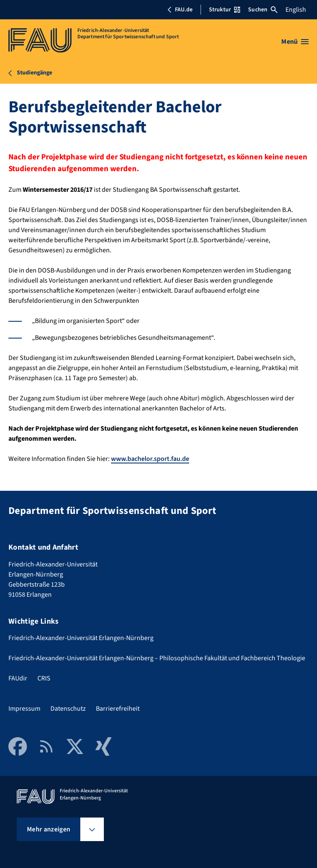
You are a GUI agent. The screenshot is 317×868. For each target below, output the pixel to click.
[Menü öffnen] (295, 42)
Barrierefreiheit (118, 709)
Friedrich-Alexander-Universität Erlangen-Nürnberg (81, 638)
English (296, 10)
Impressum (24, 709)
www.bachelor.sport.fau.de (150, 459)
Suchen (263, 10)
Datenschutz (68, 709)
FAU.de (180, 10)
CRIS (44, 678)
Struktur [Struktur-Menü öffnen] (225, 10)
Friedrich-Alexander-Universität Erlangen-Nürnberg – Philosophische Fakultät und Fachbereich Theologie (157, 658)
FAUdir (18, 678)
